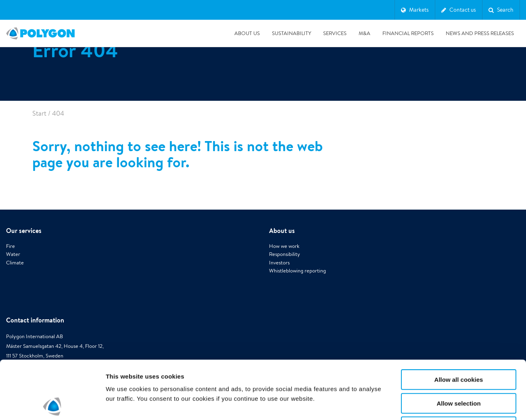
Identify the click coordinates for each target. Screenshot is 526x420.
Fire (10, 246)
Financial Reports (408, 33)
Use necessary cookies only (459, 369)
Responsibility (285, 254)
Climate (15, 263)
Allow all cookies (459, 321)
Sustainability (291, 33)
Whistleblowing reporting (297, 271)
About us (247, 33)
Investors (279, 263)
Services (335, 33)
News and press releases (480, 33)
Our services (24, 231)
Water (13, 254)
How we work (284, 246)
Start (39, 113)
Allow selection (458, 345)
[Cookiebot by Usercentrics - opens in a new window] (52, 404)
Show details (423, 404)
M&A (364, 33)
